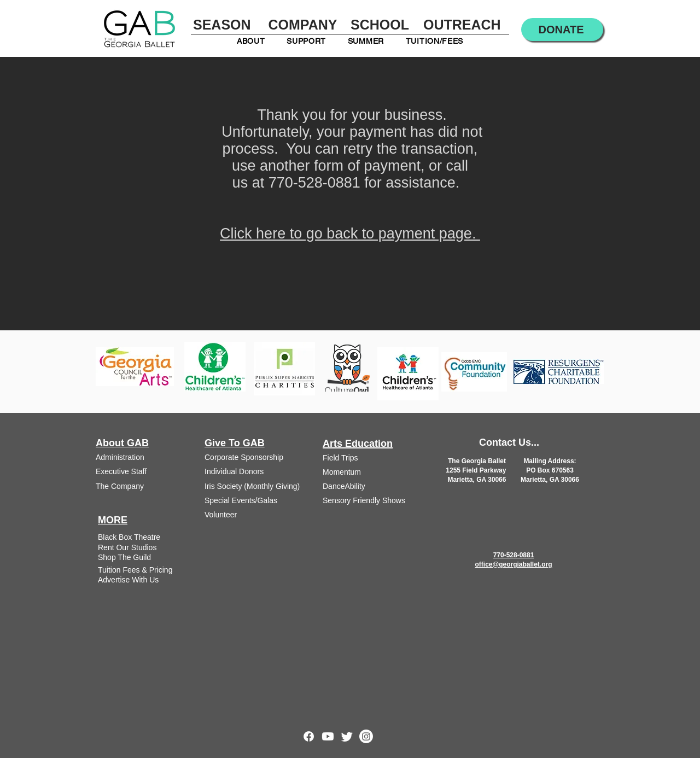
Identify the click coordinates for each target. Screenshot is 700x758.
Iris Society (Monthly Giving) (252, 486)
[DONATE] (562, 30)
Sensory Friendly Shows (364, 500)
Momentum (342, 472)
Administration (120, 457)
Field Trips (340, 458)
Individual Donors (234, 471)
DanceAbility (344, 486)
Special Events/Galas (241, 500)
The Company (120, 486)
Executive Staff (121, 471)
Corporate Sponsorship (244, 457)
